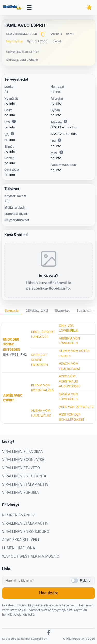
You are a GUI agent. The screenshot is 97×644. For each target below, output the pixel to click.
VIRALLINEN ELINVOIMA (22, 452)
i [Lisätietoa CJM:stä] (61, 152)
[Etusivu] (13, 8)
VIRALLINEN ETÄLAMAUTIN (25, 484)
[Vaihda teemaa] (89, 8)
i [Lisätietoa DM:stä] (59, 140)
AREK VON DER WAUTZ (76, 407)
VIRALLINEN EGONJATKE (23, 460)
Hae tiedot (48, 593)
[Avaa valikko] (29, 8)
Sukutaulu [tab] (12, 311)
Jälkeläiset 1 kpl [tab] (37, 311)
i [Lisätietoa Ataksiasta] (65, 121)
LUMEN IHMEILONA (19, 548)
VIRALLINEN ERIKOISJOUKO (26, 532)
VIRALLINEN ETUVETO (21, 468)
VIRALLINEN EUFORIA (20, 493)
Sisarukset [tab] (62, 311)
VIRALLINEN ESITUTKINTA (24, 476)
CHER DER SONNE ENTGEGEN (39, 360)
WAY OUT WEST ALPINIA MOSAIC (31, 556)
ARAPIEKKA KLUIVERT (21, 540)
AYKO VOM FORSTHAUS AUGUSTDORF (70, 381)
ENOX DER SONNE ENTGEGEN (12, 344)
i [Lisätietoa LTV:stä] (14, 121)
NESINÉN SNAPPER (18, 515)
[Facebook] (49, 633)
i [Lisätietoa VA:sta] (12, 134)
